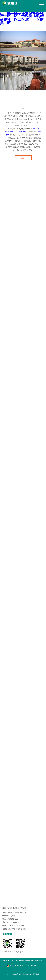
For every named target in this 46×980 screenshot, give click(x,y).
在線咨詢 (8, 934)
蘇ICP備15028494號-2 (18, 929)
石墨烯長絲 (21, 132)
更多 (23, 158)
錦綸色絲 (12, 132)
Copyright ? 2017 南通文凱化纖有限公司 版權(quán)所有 (22, 961)
